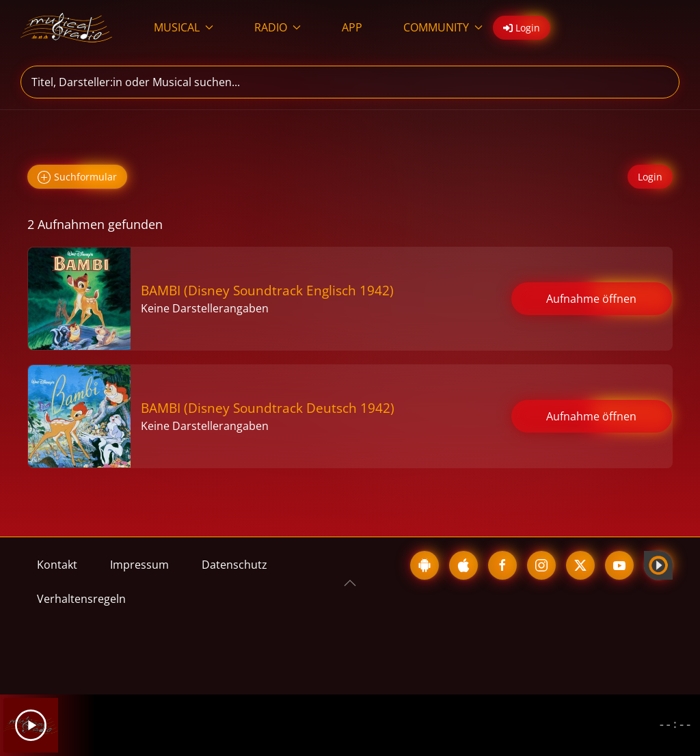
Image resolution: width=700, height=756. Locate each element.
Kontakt (57, 565)
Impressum (139, 565)
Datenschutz (234, 565)
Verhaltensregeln (81, 599)
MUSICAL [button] (184, 27)
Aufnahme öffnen (591, 299)
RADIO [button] (278, 27)
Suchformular (77, 177)
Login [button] (522, 28)
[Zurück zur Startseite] (67, 27)
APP (352, 27)
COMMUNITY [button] (443, 27)
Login (650, 177)
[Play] (31, 725)
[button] (350, 583)
